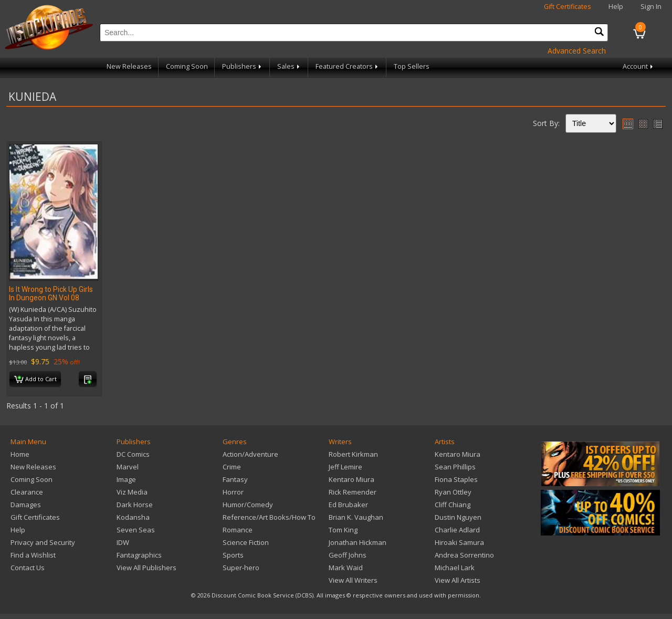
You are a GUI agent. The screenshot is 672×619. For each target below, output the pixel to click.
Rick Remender (353, 492)
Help (616, 7)
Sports (233, 555)
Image (126, 479)
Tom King (343, 530)
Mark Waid (346, 568)
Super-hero (241, 568)
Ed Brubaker (348, 505)
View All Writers (353, 580)
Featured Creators (348, 66)
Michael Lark (455, 568)
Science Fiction (246, 542)
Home (20, 454)
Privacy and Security (43, 542)
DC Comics (133, 454)
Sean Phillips (455, 467)
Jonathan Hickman (358, 542)
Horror (233, 492)
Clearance (27, 492)
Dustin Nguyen (458, 517)
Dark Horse (135, 505)
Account (639, 66)
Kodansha (133, 517)
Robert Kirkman (353, 454)
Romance (238, 530)
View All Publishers (146, 568)
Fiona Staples (456, 479)
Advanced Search (577, 51)
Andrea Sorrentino (464, 555)
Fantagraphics (139, 555)
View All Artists (458, 580)
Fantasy (235, 479)
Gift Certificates (568, 7)
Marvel (128, 467)
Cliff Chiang (453, 505)
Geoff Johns (348, 555)
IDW (123, 542)
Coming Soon (187, 66)
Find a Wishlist (33, 555)
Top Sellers (412, 66)
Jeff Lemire (345, 467)
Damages (26, 505)
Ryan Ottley (453, 492)
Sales (289, 66)
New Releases (129, 66)
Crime (232, 467)
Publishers (243, 66)
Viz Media (132, 492)
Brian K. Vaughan (356, 517)
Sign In (651, 7)
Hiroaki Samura (459, 542)
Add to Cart (35, 380)
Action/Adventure (250, 454)
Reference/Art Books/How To (269, 517)
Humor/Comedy (248, 505)
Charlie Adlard (457, 530)
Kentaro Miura (351, 479)
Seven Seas (136, 530)
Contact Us (28, 568)
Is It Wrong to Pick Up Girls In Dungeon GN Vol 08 (51, 293)
